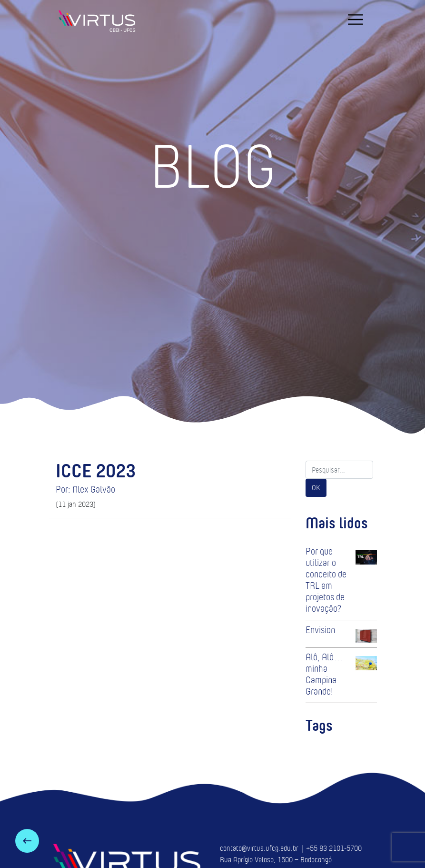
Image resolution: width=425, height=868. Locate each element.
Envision (320, 630)
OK (316, 488)
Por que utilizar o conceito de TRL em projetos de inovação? (326, 580)
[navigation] (356, 20)
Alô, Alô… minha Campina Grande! (324, 674)
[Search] (339, 470)
